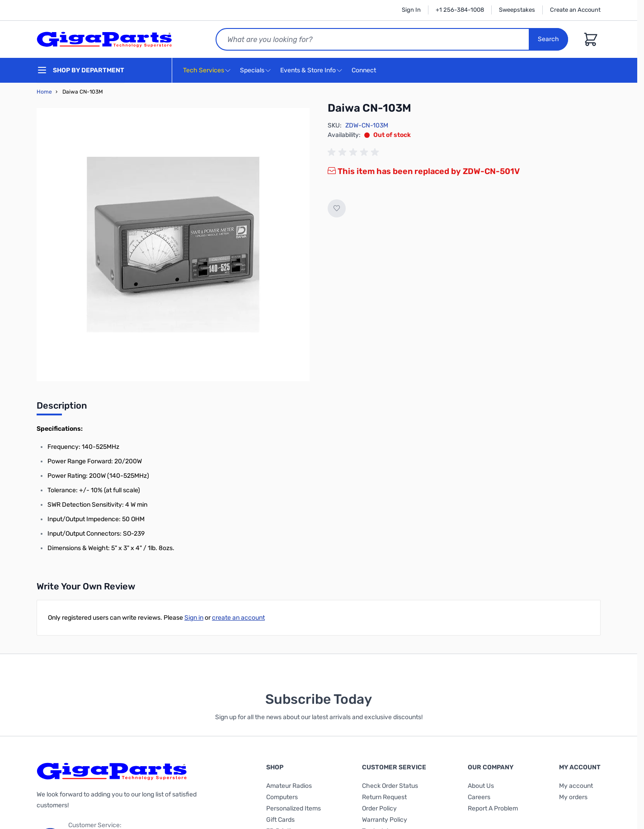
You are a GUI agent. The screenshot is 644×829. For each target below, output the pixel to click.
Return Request (384, 797)
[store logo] (104, 39)
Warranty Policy (385, 820)
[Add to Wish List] (337, 208)
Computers (282, 797)
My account (576, 786)
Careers (479, 797)
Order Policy (379, 808)
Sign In (411, 10)
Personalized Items (294, 808)
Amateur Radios (289, 786)
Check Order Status (390, 786)
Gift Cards (280, 820)
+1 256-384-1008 (460, 10)
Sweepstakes (517, 10)
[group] (355, 152)
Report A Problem (493, 808)
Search (548, 39)
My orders (573, 797)
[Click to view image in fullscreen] (173, 245)
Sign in (194, 618)
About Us (481, 786)
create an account (238, 618)
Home (44, 92)
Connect (365, 71)
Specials (252, 70)
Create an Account (575, 10)
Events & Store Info (308, 70)
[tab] (62, 408)
